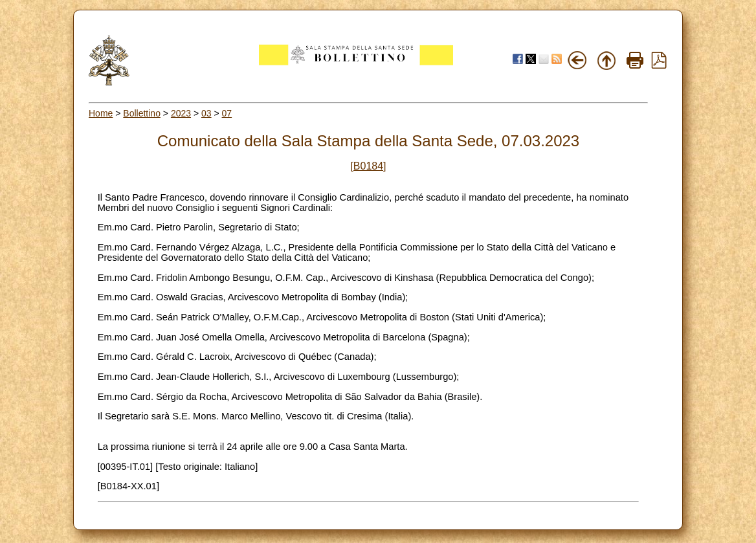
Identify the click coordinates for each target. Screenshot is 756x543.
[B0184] (368, 166)
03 (206, 113)
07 (227, 113)
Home (101, 113)
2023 (181, 113)
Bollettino (142, 113)
